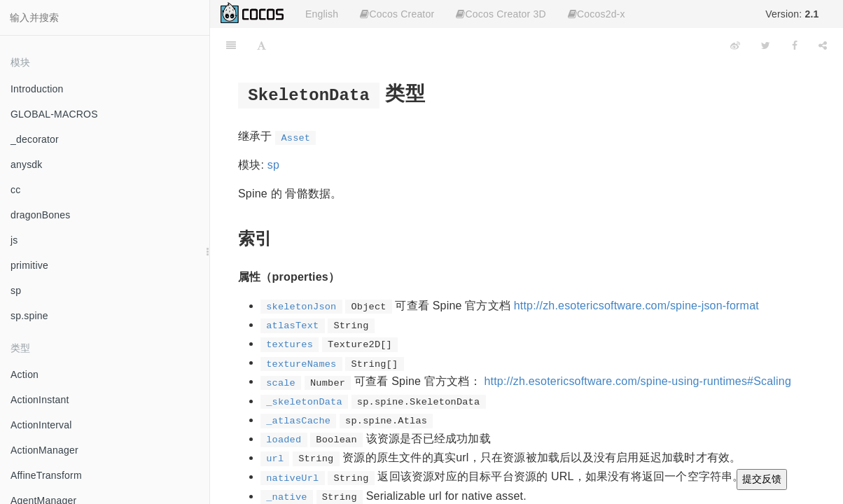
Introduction (37, 89)
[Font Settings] (262, 45)
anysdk (27, 164)
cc (15, 190)
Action (25, 374)
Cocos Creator (397, 14)
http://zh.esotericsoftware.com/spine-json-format (636, 306)
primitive (29, 265)
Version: (792, 14)
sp (16, 290)
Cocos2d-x (597, 14)
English (322, 14)
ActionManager (44, 450)
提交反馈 (762, 479)
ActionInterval (41, 425)
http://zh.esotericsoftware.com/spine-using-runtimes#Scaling (638, 381)
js (14, 240)
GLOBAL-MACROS (54, 114)
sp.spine (29, 316)
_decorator (35, 139)
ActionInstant (40, 400)
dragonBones (41, 215)
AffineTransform (46, 475)
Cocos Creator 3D (501, 14)
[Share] (823, 45)
